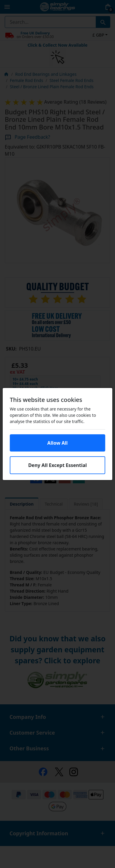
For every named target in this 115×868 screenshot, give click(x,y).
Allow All (58, 443)
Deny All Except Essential (57, 465)
